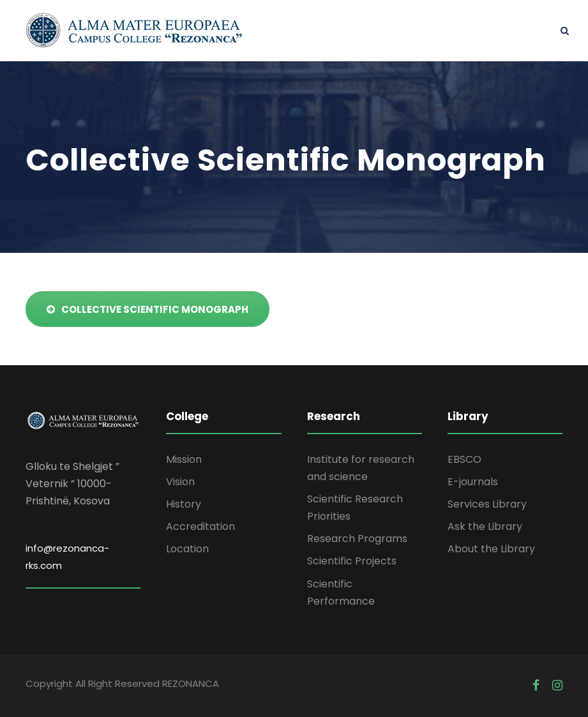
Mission (184, 459)
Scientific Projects (352, 561)
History (184, 504)
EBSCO (464, 459)
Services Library (487, 504)
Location (187, 549)
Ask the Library (485, 526)
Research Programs (357, 539)
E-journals (473, 482)
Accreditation (200, 526)
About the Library (491, 549)
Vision (180, 482)
